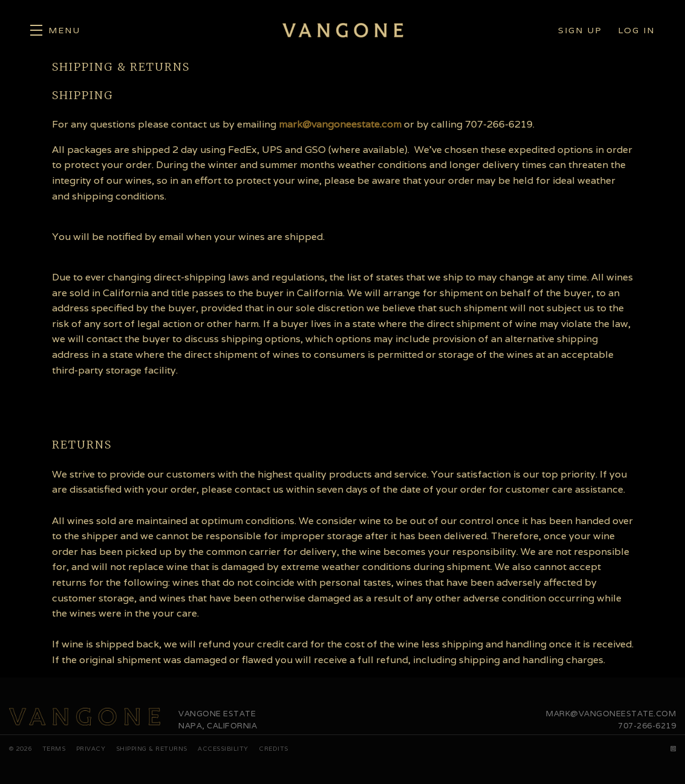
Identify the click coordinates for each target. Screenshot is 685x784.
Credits (274, 749)
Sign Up (580, 30)
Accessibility (223, 749)
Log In (636, 30)
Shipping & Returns (152, 749)
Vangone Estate (343, 30)
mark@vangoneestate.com (340, 124)
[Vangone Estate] (85, 717)
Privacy (91, 749)
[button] (55, 30)
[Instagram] (674, 749)
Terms (54, 749)
